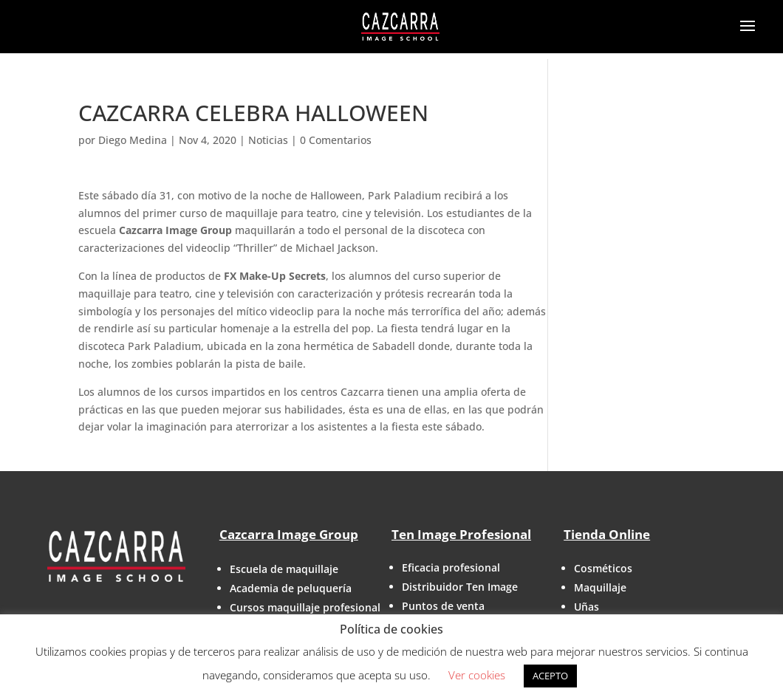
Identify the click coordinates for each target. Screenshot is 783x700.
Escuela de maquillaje (284, 569)
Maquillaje (600, 587)
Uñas (587, 607)
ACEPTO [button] (550, 676)
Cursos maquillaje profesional (305, 607)
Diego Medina (133, 140)
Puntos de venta (443, 606)
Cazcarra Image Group (289, 534)
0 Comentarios (336, 140)
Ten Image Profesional (461, 534)
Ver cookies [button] (477, 675)
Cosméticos (603, 568)
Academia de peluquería (291, 588)
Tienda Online (607, 534)
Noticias (268, 140)
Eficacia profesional (451, 567)
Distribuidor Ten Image (460, 587)
